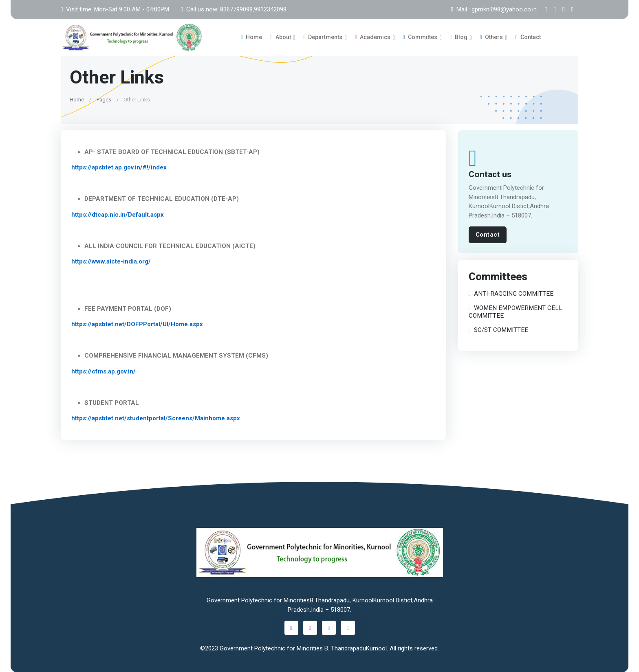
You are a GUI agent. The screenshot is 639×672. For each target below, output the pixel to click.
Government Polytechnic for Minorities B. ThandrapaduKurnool (303, 648)
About (280, 37)
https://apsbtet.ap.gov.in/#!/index (119, 167)
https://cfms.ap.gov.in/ (104, 371)
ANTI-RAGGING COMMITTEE (511, 294)
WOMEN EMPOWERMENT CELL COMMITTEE (516, 312)
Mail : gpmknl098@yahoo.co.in (494, 9)
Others (491, 37)
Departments (323, 37)
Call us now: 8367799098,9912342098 (233, 9)
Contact (528, 37)
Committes (420, 37)
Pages (104, 99)
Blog (459, 37)
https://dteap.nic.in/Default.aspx (118, 214)
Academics (373, 37)
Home (251, 37)
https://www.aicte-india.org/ (111, 261)
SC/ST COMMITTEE (498, 330)
